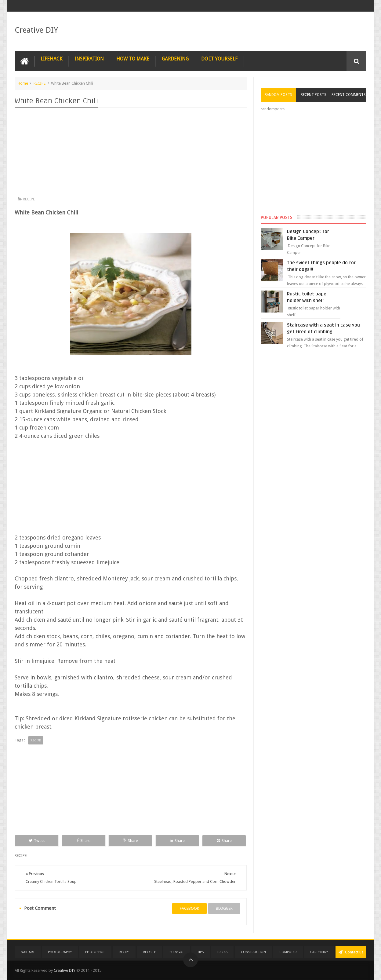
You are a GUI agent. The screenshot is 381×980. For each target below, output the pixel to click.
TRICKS (222, 952)
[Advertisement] (131, 153)
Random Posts (278, 95)
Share (83, 841)
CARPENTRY (319, 952)
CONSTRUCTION (253, 952)
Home (23, 83)
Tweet (37, 841)
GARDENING (175, 59)
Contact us (351, 952)
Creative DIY (36, 30)
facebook (189, 908)
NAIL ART (28, 952)
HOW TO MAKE (133, 59)
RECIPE (40, 83)
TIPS (201, 952)
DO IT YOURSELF (219, 59)
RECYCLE (149, 952)
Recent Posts (314, 95)
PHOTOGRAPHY (60, 952)
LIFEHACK (51, 59)
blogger (224, 908)
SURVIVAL (177, 952)
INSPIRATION (89, 59)
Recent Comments (349, 95)
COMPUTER (288, 952)
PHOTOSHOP (95, 952)
